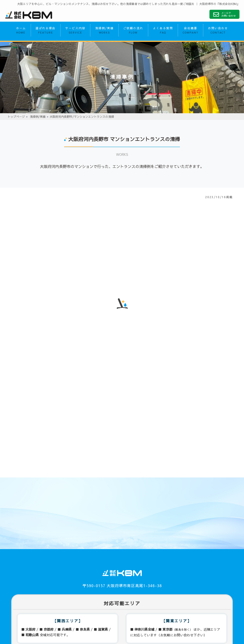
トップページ (16, 117)
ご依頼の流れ (133, 31)
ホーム (21, 31)
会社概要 (191, 31)
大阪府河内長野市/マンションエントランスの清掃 (82, 117)
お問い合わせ (218, 31)
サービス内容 (75, 31)
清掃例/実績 (104, 31)
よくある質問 (163, 31)
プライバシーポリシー (28, 614)
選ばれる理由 (46, 31)
